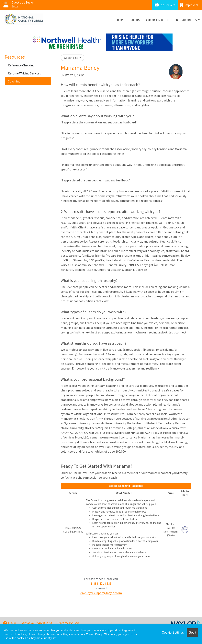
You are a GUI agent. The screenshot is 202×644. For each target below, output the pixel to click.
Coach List (71, 58)
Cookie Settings (173, 633)
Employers (189, 5)
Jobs (136, 20)
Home (121, 20)
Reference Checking (21, 65)
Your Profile (158, 20)
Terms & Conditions (36, 623)
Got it (192, 633)
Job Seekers (165, 5)
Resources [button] (186, 20)
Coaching (14, 81)
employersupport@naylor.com (101, 593)
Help (10, 623)
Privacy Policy (67, 623)
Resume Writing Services (24, 73)
